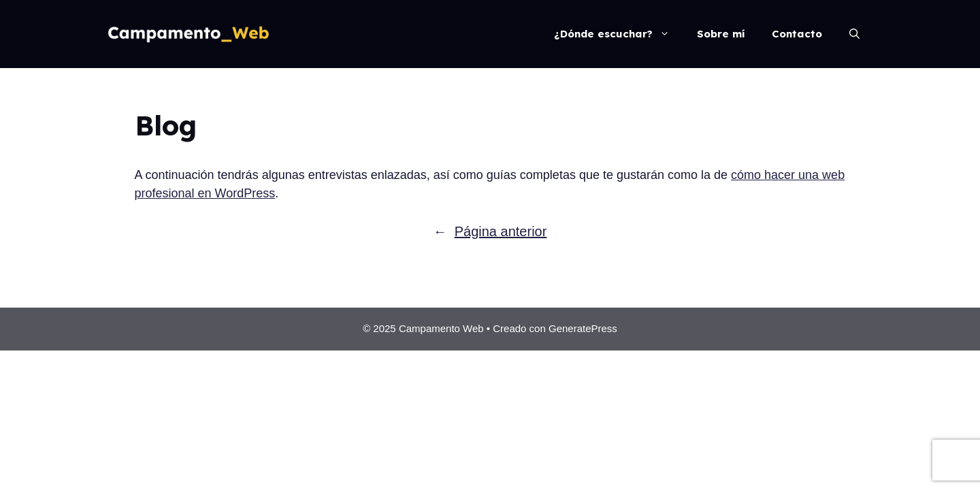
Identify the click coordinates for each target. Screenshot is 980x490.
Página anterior (490, 231)
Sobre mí (721, 34)
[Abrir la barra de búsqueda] (854, 34)
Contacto (797, 34)
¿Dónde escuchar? (619, 34)
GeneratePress (583, 328)
